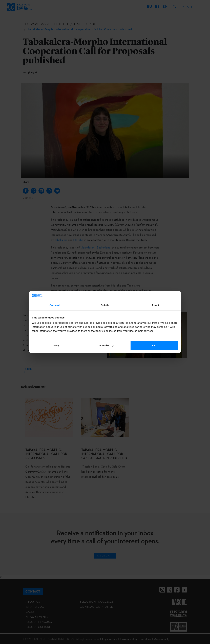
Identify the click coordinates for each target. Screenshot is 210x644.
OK (154, 345)
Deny (56, 345)
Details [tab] (105, 305)
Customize (105, 345)
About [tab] (155, 305)
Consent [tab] (55, 305)
